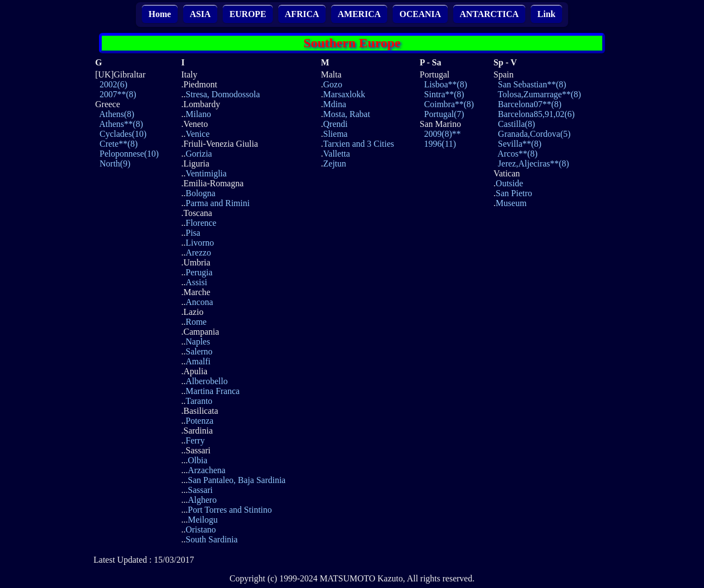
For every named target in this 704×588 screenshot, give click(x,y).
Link (546, 14)
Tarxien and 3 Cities (359, 144)
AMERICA (359, 14)
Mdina (335, 104)
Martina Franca (212, 391)
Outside (509, 183)
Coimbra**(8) (449, 104)
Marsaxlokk (344, 94)
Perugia (199, 272)
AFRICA (302, 14)
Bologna (200, 193)
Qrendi (335, 124)
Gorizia (199, 154)
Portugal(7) (444, 114)
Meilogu (202, 520)
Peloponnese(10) (129, 154)
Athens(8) (117, 114)
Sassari (200, 490)
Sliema (335, 134)
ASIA (200, 14)
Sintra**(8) (444, 94)
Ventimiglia (206, 173)
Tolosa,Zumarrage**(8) (539, 94)
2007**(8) (118, 94)
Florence (201, 223)
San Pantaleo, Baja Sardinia (237, 480)
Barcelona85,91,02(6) (536, 114)
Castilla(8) (516, 124)
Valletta (337, 154)
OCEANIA (420, 14)
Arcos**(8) (517, 154)
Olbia (197, 460)
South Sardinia (211, 539)
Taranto (199, 401)
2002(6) (114, 84)
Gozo (333, 84)
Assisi (196, 282)
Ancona (199, 302)
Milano (198, 114)
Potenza (199, 421)
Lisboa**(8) (446, 84)
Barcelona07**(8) (530, 104)
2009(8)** (442, 134)
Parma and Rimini (217, 203)
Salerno (199, 351)
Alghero (202, 500)
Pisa (193, 233)
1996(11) (440, 144)
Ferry (195, 440)
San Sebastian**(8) (532, 84)
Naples (197, 342)
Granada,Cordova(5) (534, 134)
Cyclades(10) (123, 134)
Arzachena (206, 470)
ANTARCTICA (489, 14)
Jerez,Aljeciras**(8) (533, 163)
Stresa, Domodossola (222, 94)
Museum (511, 203)
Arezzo (198, 253)
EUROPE (248, 14)
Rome (196, 322)
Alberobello (206, 381)
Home (160, 14)
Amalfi (198, 361)
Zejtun (335, 163)
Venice (197, 134)
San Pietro (514, 193)
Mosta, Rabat (347, 114)
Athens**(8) (121, 124)
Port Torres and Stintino (230, 510)
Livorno (200, 243)
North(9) (115, 163)
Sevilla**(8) (519, 144)
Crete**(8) (119, 144)
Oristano (200, 529)
